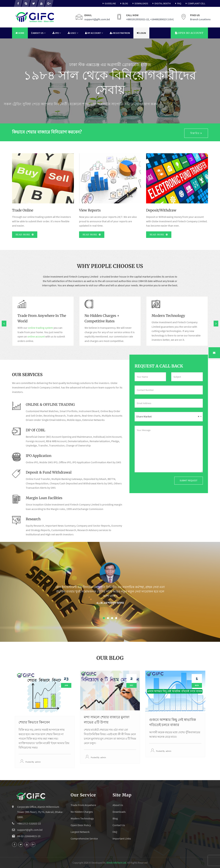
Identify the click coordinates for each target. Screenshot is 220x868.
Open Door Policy (81, 825)
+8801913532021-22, (138, 19)
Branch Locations (200, 19)
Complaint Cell (195, 3)
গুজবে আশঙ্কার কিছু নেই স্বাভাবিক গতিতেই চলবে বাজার (173, 722)
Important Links (122, 838)
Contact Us (119, 825)
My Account (94, 33)
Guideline (109, 3)
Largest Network (80, 832)
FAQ (178, 3)
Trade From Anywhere (83, 805)
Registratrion (120, 33)
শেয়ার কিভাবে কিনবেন (34, 722)
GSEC (73, 33)
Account (189, 33)
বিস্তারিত (196, 133)
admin (38, 762)
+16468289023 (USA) (162, 19)
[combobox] (169, 417)
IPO (57, 33)
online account (36, 336)
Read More (25, 235)
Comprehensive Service (84, 838)
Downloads (140, 3)
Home (20, 33)
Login (141, 33)
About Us (38, 33)
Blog (124, 3)
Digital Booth (161, 3)
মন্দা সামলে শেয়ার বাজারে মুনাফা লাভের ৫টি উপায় (107, 720)
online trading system (40, 328)
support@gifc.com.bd (97, 19)
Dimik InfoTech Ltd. (117, 863)
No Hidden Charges (82, 812)
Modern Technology (82, 818)
